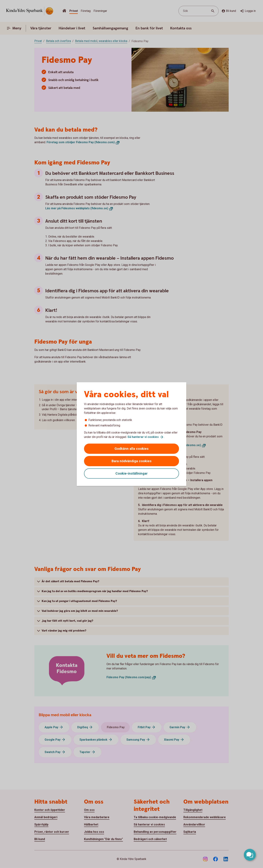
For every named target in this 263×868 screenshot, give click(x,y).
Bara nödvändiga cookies (131, 461)
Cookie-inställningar (131, 473)
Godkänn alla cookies (131, 449)
